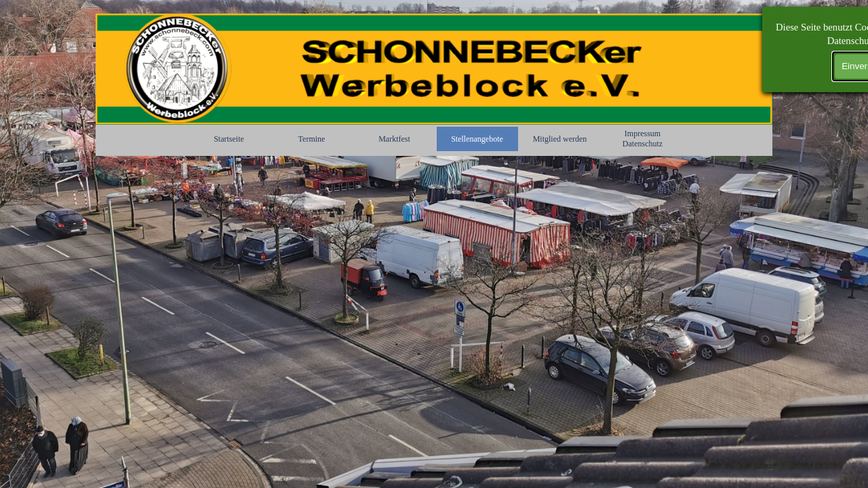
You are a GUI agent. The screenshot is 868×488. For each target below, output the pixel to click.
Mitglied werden (560, 139)
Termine (312, 139)
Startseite (229, 139)
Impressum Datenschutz (643, 139)
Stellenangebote (477, 139)
